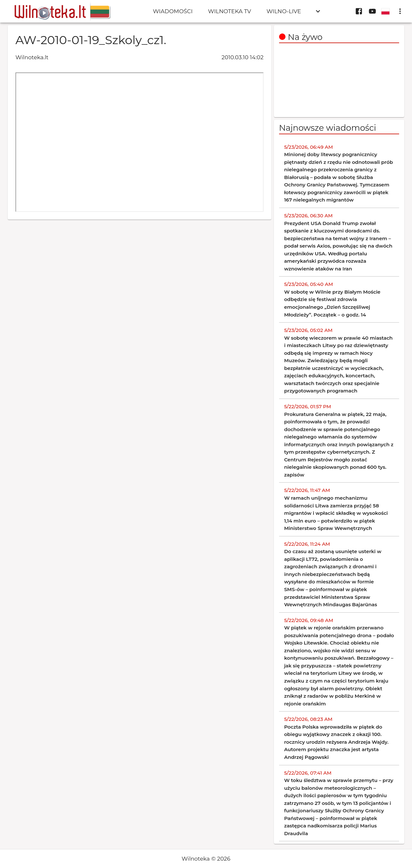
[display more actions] (400, 11)
